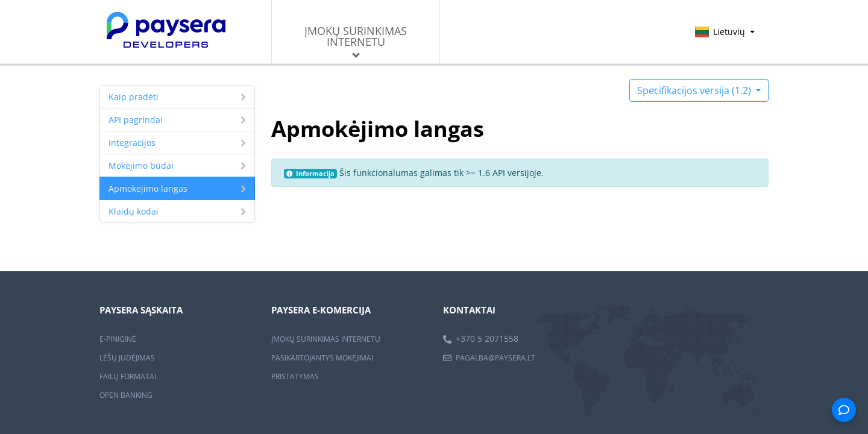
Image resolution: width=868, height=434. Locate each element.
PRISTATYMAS (295, 376)
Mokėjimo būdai (177, 165)
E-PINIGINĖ (118, 339)
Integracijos (177, 143)
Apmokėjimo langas (177, 188)
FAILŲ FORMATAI (128, 376)
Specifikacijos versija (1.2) (695, 90)
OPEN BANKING (126, 395)
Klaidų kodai (177, 211)
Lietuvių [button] (725, 32)
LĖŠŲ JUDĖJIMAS (127, 358)
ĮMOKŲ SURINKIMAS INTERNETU (326, 339)
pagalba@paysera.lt (495, 358)
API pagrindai (177, 120)
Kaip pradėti (177, 97)
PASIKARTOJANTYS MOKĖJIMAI (322, 358)
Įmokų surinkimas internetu (356, 41)
